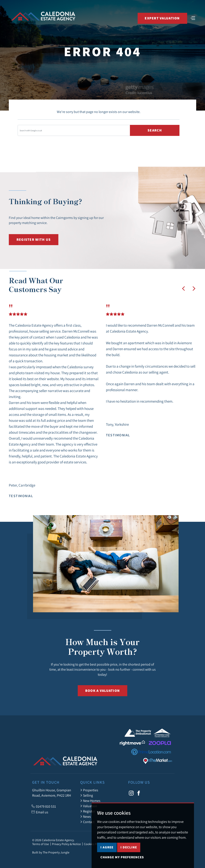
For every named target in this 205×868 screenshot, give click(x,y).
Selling (87, 795)
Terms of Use (41, 844)
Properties (89, 790)
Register (88, 811)
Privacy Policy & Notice (66, 844)
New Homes (90, 801)
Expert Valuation (162, 18)
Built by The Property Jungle (51, 852)
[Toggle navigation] (193, 18)
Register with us (34, 240)
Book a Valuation (102, 691)
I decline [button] (129, 857)
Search (155, 130)
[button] (183, 289)
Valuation (89, 806)
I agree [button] (107, 857)
